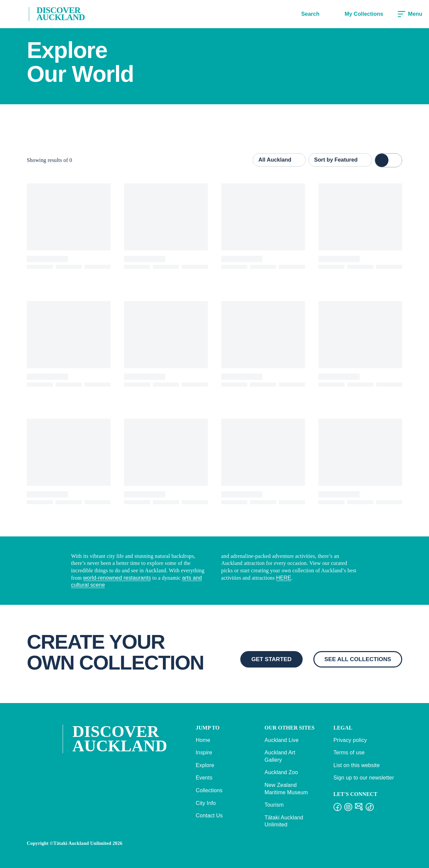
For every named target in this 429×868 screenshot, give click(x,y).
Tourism (274, 805)
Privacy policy (350, 740)
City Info (206, 803)
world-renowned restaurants (117, 578)
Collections (209, 790)
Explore (205, 765)
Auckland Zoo (281, 772)
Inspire (204, 753)
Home (203, 740)
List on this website (357, 765)
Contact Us (209, 816)
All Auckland (279, 159)
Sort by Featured (340, 159)
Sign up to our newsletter (364, 778)
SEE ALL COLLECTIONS (358, 659)
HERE (284, 578)
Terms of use (349, 753)
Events (204, 778)
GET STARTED (271, 659)
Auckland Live (282, 740)
